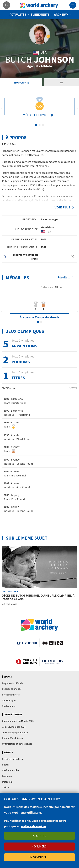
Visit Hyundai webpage (26, 643)
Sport (8, 677)
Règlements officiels (13, 683)
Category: (47, 287)
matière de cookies (34, 826)
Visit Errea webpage (53, 643)
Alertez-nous (9, 706)
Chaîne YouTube (10, 770)
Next (77, 109)
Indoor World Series (12, 738)
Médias (8, 752)
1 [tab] (36, 125)
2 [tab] (40, 125)
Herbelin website (53, 662)
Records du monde (12, 689)
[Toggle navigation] (73, 5)
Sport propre (9, 700)
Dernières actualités (12, 759)
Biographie (21, 82)
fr (7, 5)
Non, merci (39, 846)
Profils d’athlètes (11, 695)
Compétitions (13, 714)
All (56, 287)
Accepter (39, 836)
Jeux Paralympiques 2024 (15, 732)
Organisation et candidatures (17, 744)
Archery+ (61, 14)
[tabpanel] (39, 107)
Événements (40, 14)
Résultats (64, 277)
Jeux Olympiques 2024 (14, 727)
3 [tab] (43, 125)
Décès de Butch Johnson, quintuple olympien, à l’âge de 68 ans (38, 597)
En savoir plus (39, 857)
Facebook (7, 776)
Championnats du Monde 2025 (18, 721)
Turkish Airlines (26, 662)
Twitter (6, 787)
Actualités (18, 14)
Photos (6, 765)
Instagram (7, 782)
